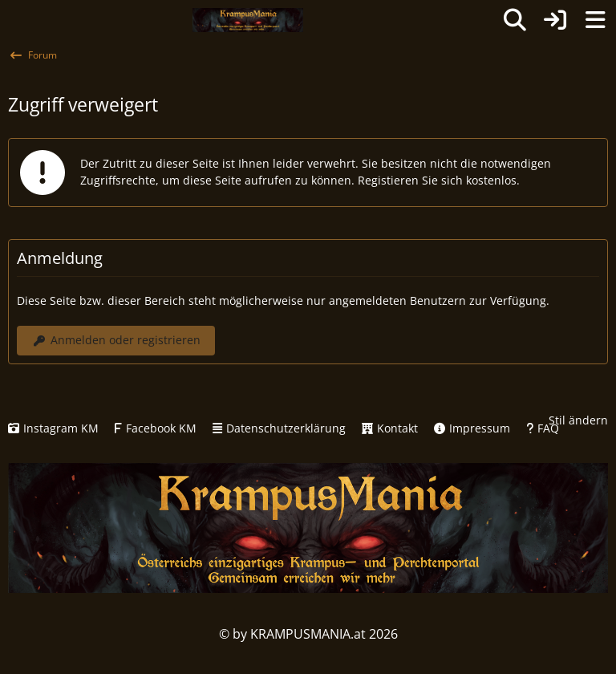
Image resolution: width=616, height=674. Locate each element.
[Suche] (515, 20)
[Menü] (595, 20)
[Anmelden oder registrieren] (555, 20)
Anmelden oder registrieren (116, 340)
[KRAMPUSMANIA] (247, 20)
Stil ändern (578, 420)
